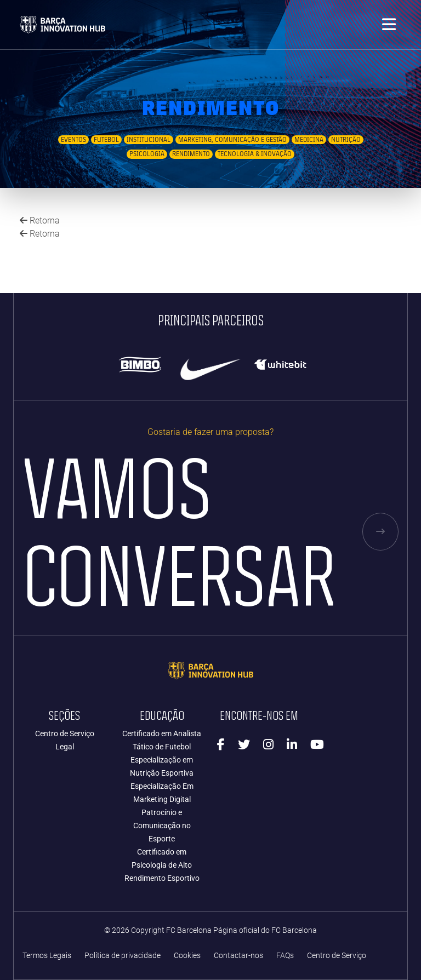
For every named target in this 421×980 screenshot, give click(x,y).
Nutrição (346, 140)
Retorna (40, 220)
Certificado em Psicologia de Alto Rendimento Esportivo (162, 865)
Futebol (106, 140)
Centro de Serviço (65, 733)
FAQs (285, 956)
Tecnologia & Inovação (255, 154)
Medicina (309, 140)
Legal (65, 747)
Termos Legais (47, 956)
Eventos (73, 140)
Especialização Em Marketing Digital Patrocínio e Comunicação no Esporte (162, 812)
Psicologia (147, 154)
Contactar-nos (238, 956)
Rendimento (191, 154)
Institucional (149, 140)
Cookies (187, 956)
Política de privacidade (123, 956)
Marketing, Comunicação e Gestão (232, 140)
